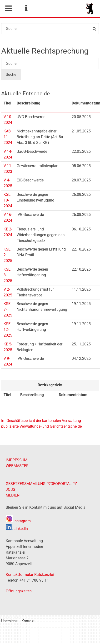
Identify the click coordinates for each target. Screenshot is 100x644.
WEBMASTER (17, 466)
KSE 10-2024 (8, 200)
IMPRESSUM (17, 460)
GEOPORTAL (61, 484)
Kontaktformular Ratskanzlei (30, 575)
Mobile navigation (8, 8)
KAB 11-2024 (8, 137)
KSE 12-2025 (8, 330)
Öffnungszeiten (19, 591)
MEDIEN (13, 495)
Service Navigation (26, 8)
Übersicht (9, 621)
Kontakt (28, 621)
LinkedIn (17, 529)
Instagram (18, 521)
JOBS (10, 489)
